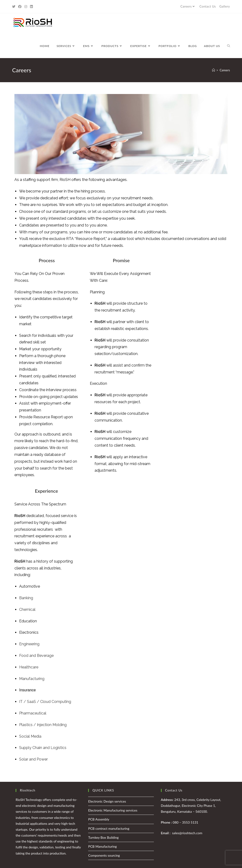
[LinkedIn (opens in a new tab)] (31, 7)
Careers (188, 6)
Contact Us (208, 6)
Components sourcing (104, 855)
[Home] (214, 70)
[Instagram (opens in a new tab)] (26, 7)
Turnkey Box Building (103, 837)
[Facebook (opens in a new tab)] (20, 7)
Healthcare (29, 667)
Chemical (27, 609)
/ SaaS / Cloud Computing (47, 702)
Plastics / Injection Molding (43, 725)
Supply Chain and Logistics (43, 748)
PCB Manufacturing (102, 846)
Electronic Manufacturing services (113, 810)
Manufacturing (32, 679)
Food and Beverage (36, 656)
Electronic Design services (107, 801)
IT (21, 702)
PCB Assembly (99, 819)
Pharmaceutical (33, 713)
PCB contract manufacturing (109, 828)
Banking (26, 598)
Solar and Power (33, 759)
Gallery (225, 6)
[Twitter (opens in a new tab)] (14, 7)
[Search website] (229, 46)
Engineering (29, 644)
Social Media (30, 736)
